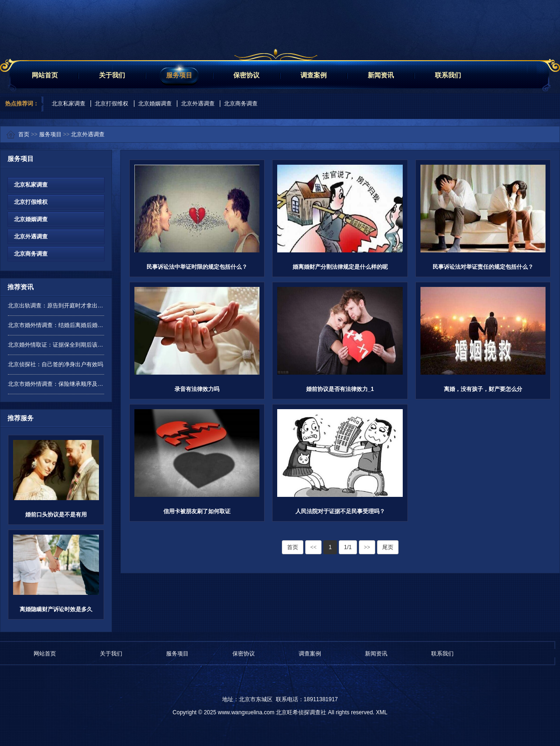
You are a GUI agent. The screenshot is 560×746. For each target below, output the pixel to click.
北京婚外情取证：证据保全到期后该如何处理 (56, 345)
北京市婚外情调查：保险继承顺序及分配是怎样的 (56, 384)
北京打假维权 (112, 104)
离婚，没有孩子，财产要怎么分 (483, 389)
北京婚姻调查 (155, 104)
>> (367, 547)
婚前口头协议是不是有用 (56, 515)
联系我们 (448, 75)
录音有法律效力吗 (197, 389)
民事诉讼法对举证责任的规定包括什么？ (483, 267)
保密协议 (246, 75)
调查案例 (314, 75)
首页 (24, 134)
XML (381, 712)
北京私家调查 (69, 104)
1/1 (348, 547)
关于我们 (112, 75)
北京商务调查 (241, 104)
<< (314, 547)
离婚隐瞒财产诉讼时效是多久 (56, 609)
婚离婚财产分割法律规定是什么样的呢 (340, 267)
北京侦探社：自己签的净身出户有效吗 (56, 364)
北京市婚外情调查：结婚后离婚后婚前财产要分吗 (56, 325)
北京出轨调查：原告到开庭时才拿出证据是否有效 (56, 306)
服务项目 (179, 75)
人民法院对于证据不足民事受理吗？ (340, 511)
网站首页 (45, 75)
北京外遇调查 (198, 104)
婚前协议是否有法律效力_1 (340, 389)
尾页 (388, 547)
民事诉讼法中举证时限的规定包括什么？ (197, 267)
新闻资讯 (381, 75)
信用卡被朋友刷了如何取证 (197, 511)
